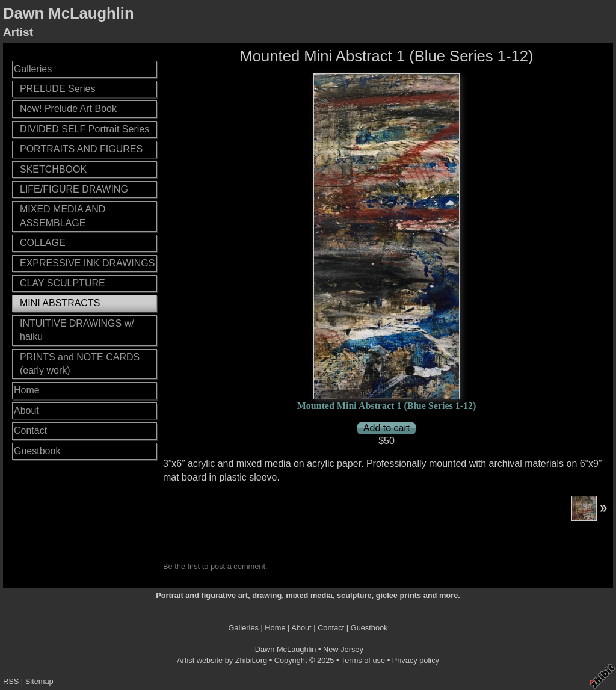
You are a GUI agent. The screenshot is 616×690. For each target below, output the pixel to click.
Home (27, 390)
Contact (30, 430)
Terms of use (363, 660)
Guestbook (37, 451)
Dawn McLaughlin (69, 13)
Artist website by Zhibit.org (222, 660)
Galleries (33, 69)
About (26, 411)
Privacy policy (416, 660)
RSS (11, 681)
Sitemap (39, 681)
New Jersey (343, 649)
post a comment (238, 566)
